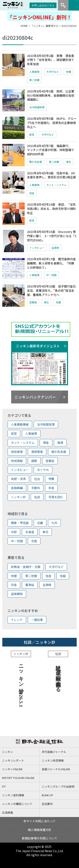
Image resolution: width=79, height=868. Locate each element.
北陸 (34, 541)
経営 (32, 134)
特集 (51, 479)
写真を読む (56, 497)
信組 (63, 576)
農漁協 (30, 585)
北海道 (30, 532)
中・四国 (51, 275)
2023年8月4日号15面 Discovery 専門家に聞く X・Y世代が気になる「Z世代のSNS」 (52, 236)
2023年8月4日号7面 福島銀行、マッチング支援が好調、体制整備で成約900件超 (51, 150)
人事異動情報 (20, 424)
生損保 (55, 248)
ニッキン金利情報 (13, 795)
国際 (34, 461)
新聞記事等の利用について (40, 838)
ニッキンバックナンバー (35, 397)
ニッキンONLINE (12, 769)
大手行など (53, 72)
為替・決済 (18, 479)
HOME (24, 26)
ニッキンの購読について (17, 804)
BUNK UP (47, 795)
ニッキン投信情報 (53, 760)
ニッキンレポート (13, 760)
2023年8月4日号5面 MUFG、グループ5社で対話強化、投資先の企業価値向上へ (52, 123)
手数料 (36, 488)
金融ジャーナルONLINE (56, 769)
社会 (37, 479)
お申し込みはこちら (43, 5)
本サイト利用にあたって (39, 821)
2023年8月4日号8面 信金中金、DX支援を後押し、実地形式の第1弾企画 (51, 175)
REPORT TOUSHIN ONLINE (18, 778)
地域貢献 (17, 461)
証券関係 (17, 594)
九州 (54, 523)
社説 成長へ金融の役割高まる (58, 675)
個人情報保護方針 (40, 830)
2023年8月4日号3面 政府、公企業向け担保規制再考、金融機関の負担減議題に (51, 95)
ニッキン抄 (18, 497)
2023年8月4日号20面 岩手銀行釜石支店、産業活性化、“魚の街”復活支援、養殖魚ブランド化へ (51, 290)
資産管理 (37, 452)
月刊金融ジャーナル (54, 752)
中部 (14, 532)
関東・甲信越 (20, 523)
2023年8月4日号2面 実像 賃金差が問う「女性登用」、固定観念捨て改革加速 (51, 60)
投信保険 (17, 452)
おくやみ (43, 470)
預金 (46, 443)
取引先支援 (36, 162)
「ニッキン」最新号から (44, 26)
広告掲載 (8, 812)
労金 (14, 585)
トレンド (17, 620)
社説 (37, 497)
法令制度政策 (37, 107)
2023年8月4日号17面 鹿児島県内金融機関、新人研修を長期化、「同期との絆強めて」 (51, 263)
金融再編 (17, 488)
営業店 (33, 302)
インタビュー (37, 248)
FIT (4, 786)
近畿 (40, 523)
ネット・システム (56, 185)
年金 (51, 488)
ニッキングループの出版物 (58, 786)
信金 (32, 193)
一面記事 (37, 620)
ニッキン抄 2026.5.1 (21, 684)
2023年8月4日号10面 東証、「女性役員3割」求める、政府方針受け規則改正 (51, 208)
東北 (68, 162)
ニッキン (8, 752)
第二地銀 (34, 80)
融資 (60, 443)
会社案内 (47, 804)
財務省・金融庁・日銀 (26, 567)
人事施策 (34, 72)
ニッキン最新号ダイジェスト (38, 346)
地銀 (68, 72)
